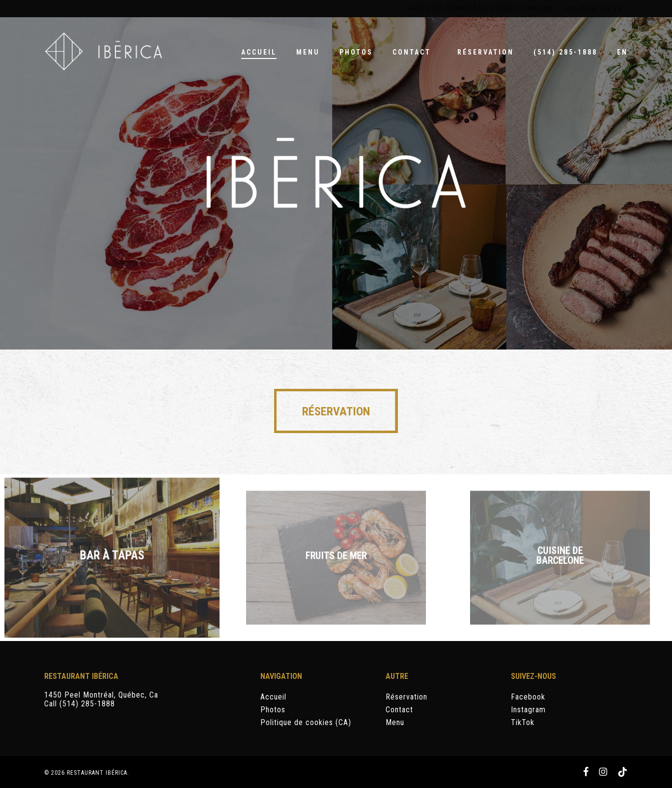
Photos (273, 710)
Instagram (528, 710)
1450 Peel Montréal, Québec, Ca (101, 695)
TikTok (523, 723)
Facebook (528, 697)
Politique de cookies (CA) (306, 723)
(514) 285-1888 (87, 704)
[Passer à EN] (622, 52)
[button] (336, 411)
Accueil (273, 697)
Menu (395, 723)
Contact (399, 710)
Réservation (406, 697)
